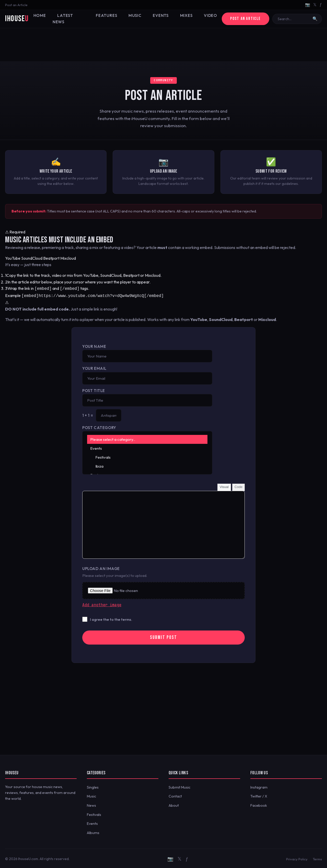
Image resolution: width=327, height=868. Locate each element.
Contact (175, 795)
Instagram (259, 786)
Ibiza (147, 465)
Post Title (94, 390)
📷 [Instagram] (308, 5)
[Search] (294, 19)
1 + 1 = (88, 414)
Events (156, 19)
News (91, 804)
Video (202, 19)
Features (106, 19)
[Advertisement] (163, 45)
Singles (93, 786)
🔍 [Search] (315, 19)
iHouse (17, 19)
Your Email (94, 367)
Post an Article (16, 5)
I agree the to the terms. (111, 619)
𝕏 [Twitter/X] (315, 5)
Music (132, 19)
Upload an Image (101, 568)
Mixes (180, 19)
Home (43, 19)
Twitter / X (259, 795)
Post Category (99, 427)
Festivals (147, 456)
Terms (317, 858)
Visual (224, 486)
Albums (93, 832)
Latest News (72, 19)
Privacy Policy (297, 858)
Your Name (94, 345)
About (174, 804)
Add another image (102, 604)
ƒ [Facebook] (321, 5)
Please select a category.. (147, 438)
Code (238, 486)
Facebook (259, 804)
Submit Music (179, 786)
